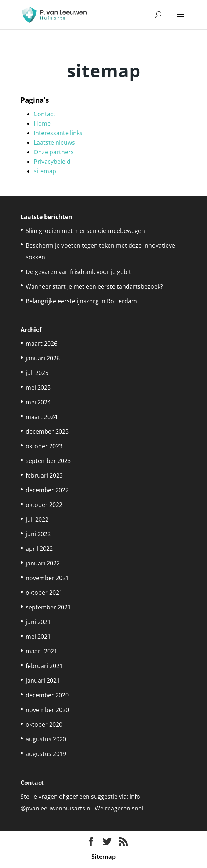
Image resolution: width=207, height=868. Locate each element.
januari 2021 (43, 680)
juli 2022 (37, 519)
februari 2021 (44, 666)
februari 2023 (44, 475)
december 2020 (47, 695)
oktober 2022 (44, 505)
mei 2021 (38, 637)
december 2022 (47, 490)
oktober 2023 (44, 446)
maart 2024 (41, 417)
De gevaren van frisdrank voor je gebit (78, 272)
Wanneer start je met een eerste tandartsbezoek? (94, 286)
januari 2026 (43, 358)
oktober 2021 (44, 593)
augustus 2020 (46, 739)
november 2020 (47, 710)
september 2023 (48, 461)
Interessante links (58, 133)
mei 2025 (38, 387)
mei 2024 (38, 402)
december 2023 (47, 431)
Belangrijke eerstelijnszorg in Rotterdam (81, 301)
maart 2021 (41, 651)
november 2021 (47, 578)
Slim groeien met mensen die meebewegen (85, 231)
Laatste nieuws (54, 142)
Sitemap (103, 857)
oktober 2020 (44, 724)
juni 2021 (38, 622)
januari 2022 (43, 563)
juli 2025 (37, 373)
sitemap (45, 171)
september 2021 (48, 607)
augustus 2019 (46, 754)
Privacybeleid (52, 162)
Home (42, 123)
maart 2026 (41, 344)
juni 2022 (38, 534)
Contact (45, 114)
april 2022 (39, 549)
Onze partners (54, 152)
